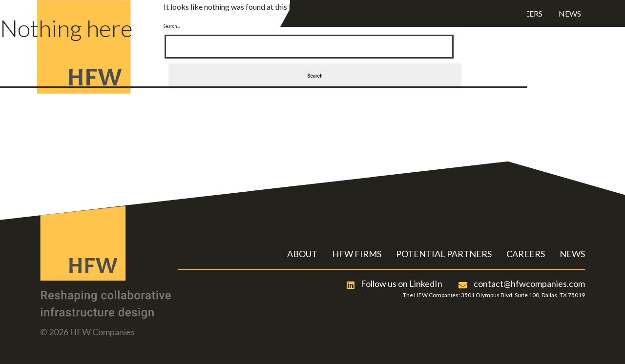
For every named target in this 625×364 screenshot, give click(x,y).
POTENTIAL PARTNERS (444, 254)
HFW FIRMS (357, 254)
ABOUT (302, 254)
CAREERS (526, 254)
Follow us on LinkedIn (395, 283)
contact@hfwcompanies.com (522, 283)
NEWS (572, 254)
